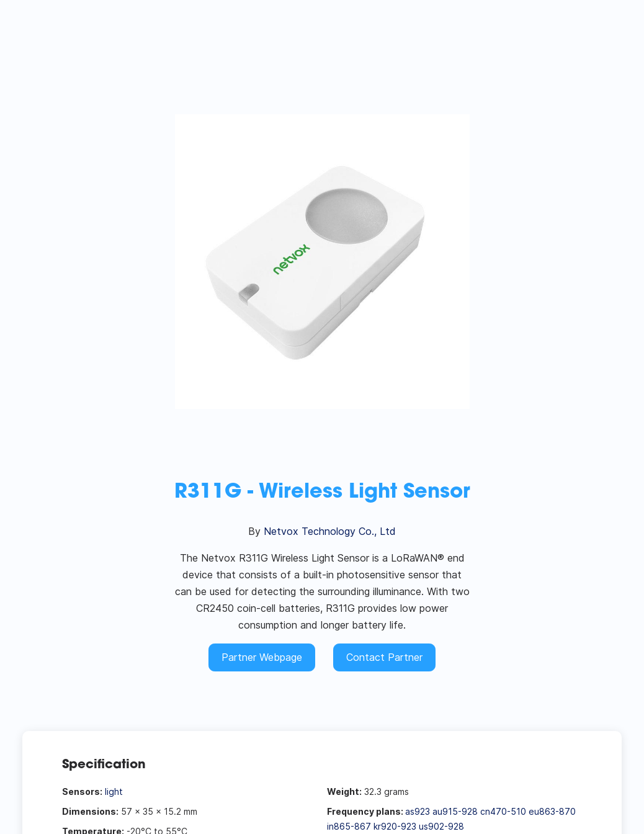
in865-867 (349, 826)
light (114, 791)
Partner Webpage (262, 657)
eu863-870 (552, 811)
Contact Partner (384, 657)
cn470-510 (503, 811)
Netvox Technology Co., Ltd (330, 531)
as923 (418, 811)
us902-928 (441, 826)
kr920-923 (395, 826)
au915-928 (455, 811)
